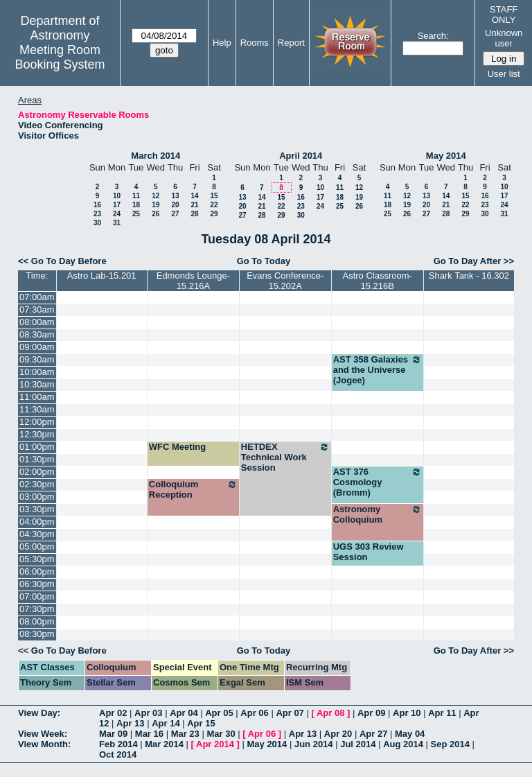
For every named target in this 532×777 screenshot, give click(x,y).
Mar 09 (113, 734)
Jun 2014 (314, 744)
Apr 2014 (215, 744)
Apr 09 (371, 713)
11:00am (37, 397)
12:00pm (37, 422)
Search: (433, 36)
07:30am (37, 309)
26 (156, 214)
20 (175, 205)
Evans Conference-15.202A (285, 281)
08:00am (37, 322)
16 (97, 205)
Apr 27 (373, 734)
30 (97, 223)
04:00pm (37, 522)
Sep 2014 (450, 744)
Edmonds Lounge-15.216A (193, 281)
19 (156, 205)
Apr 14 (166, 723)
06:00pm (37, 571)
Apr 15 (201, 723)
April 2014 (301, 156)
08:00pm (37, 621)
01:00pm (37, 447)
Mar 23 (185, 734)
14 (194, 196)
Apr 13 (130, 723)
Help (222, 43)
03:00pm (37, 497)
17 (117, 205)
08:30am (37, 334)
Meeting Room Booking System (60, 57)
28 (194, 214)
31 (117, 223)
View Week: (43, 734)
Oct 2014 (118, 754)
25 (136, 214)
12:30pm (37, 434)
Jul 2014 (358, 744)
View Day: (39, 713)
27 (175, 214)
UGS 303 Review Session (369, 552)
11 (136, 196)
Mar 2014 (164, 744)
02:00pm (37, 472)
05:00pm (37, 547)
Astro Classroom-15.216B (377, 281)
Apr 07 (290, 713)
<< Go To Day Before (62, 261)
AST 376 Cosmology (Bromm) (378, 482)
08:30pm (37, 634)
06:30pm (37, 584)
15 (214, 196)
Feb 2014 (118, 744)
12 (156, 196)
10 (117, 196)
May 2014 (446, 156)
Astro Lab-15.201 (102, 276)
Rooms (255, 43)
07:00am (37, 297)
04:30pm (37, 534)
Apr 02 (113, 713)
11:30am (37, 409)
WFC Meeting (177, 447)
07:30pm (37, 609)
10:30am (37, 384)
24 (117, 214)
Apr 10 (407, 713)
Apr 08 (330, 713)
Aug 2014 (403, 744)
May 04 (410, 734)
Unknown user (504, 38)
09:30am (37, 359)
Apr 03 (148, 713)
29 (214, 214)
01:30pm (37, 459)
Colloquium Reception (193, 489)
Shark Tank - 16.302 (469, 276)
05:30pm (37, 559)
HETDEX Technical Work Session (285, 457)
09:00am (37, 347)
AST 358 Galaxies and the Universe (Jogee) (378, 370)
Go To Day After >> (474, 261)
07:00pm (37, 596)
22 (214, 205)
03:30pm (37, 509)
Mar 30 (221, 734)
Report (291, 43)
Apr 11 (442, 713)
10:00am (37, 372)
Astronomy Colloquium (378, 514)
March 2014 (156, 156)
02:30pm (37, 484)
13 (175, 196)
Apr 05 (219, 713)
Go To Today (264, 261)
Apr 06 (254, 713)
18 (136, 205)
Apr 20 (338, 734)
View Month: (44, 744)
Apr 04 (184, 713)
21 (194, 205)
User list (504, 74)
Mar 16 (149, 734)
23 (97, 214)
